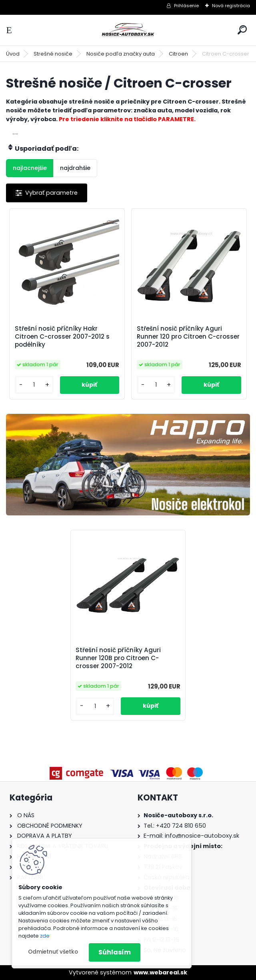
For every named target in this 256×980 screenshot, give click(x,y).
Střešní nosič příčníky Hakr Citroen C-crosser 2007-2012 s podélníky (62, 337)
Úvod (13, 54)
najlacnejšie (30, 168)
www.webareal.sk (160, 972)
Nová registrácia (231, 6)
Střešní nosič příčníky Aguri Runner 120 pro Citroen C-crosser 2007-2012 (188, 337)
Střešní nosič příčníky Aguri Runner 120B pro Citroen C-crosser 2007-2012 (118, 658)
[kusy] (34, 385)
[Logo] (128, 30)
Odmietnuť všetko (53, 952)
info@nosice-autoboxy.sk (202, 836)
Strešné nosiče (53, 54)
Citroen (178, 54)
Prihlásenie (186, 6)
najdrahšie (75, 168)
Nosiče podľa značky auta (121, 54)
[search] (242, 30)
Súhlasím (115, 952)
